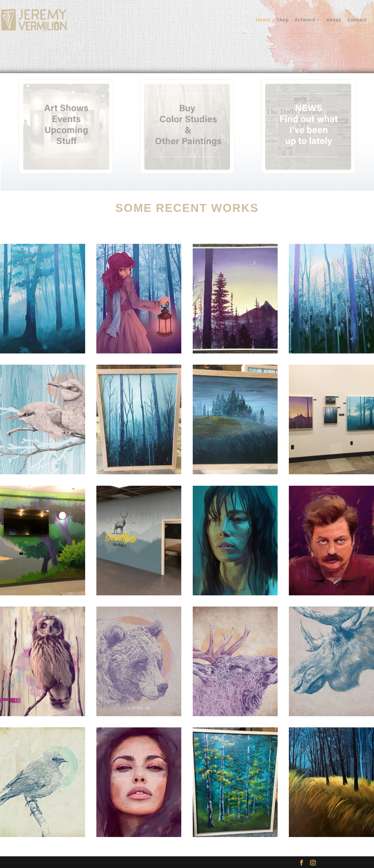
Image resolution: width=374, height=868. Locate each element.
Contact (357, 20)
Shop (283, 20)
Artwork (305, 20)
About (334, 20)
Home (263, 20)
